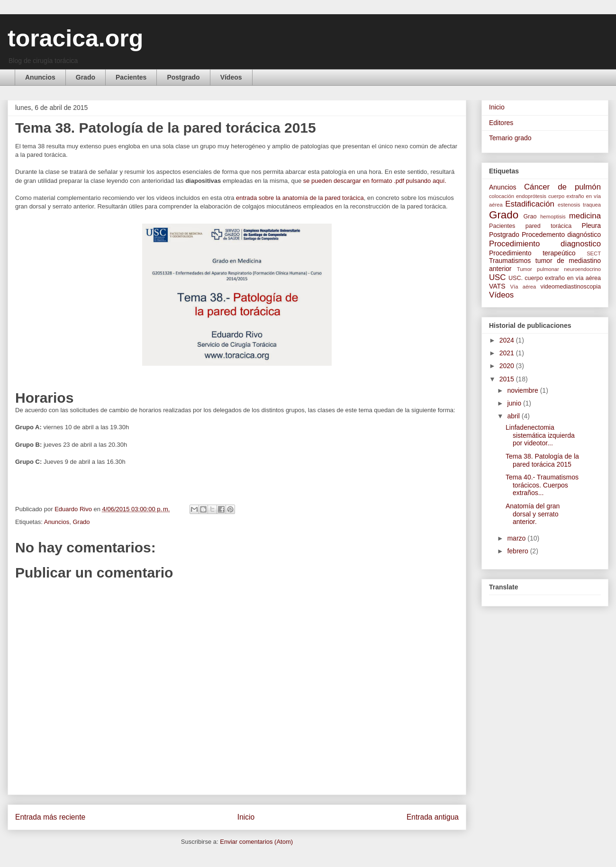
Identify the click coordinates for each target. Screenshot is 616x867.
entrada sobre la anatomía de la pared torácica (299, 198)
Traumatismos (510, 261)
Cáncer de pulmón (562, 187)
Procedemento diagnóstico (561, 235)
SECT (594, 253)
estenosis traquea (579, 205)
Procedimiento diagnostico (545, 244)
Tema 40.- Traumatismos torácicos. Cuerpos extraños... (542, 485)
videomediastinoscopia (571, 287)
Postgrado (183, 77)
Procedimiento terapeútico (532, 253)
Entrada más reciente (50, 817)
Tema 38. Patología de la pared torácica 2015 (542, 460)
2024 (508, 340)
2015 (508, 379)
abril (514, 416)
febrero (518, 551)
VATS (497, 286)
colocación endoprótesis (518, 196)
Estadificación (530, 204)
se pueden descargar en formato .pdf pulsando (375, 181)
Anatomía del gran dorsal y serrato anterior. (533, 514)
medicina (585, 216)
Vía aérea (523, 287)
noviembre (523, 390)
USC (497, 277)
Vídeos (231, 77)
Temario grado (510, 138)
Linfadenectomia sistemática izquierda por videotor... (540, 435)
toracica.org (75, 38)
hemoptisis (553, 217)
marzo (517, 538)
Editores (501, 123)
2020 (508, 366)
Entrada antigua (433, 817)
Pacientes (131, 77)
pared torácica (549, 226)
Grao (530, 217)
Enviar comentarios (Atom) (256, 842)
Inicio (246, 817)
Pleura (591, 226)
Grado (86, 77)
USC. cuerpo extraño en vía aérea (555, 278)
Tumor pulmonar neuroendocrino (559, 269)
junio (515, 403)
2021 (508, 353)
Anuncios (40, 77)
